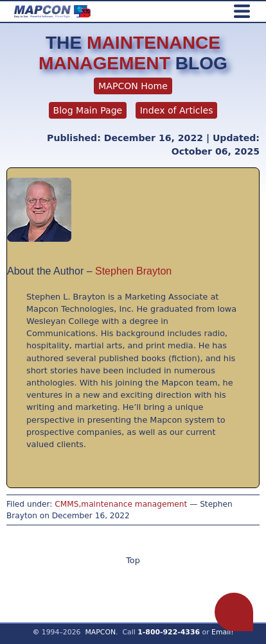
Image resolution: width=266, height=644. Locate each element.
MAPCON (100, 632)
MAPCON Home (133, 86)
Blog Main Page (88, 110)
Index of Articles (177, 110)
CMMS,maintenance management (121, 504)
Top (133, 560)
